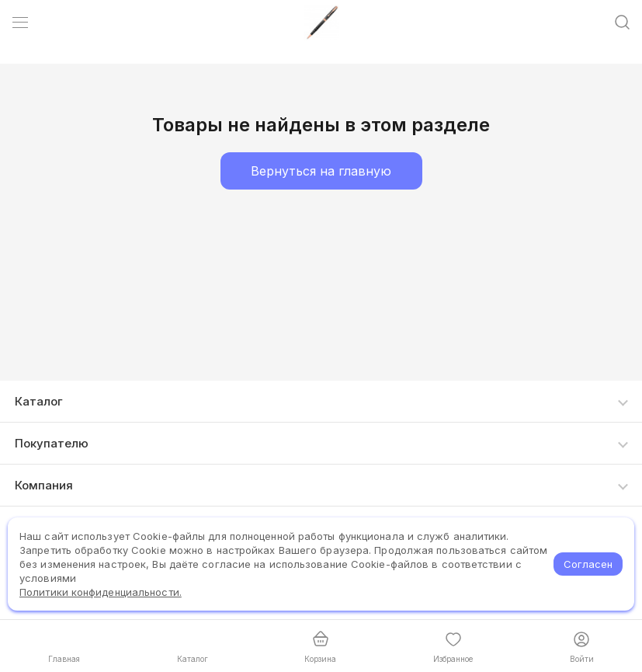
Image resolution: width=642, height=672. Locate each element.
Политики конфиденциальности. (101, 592)
